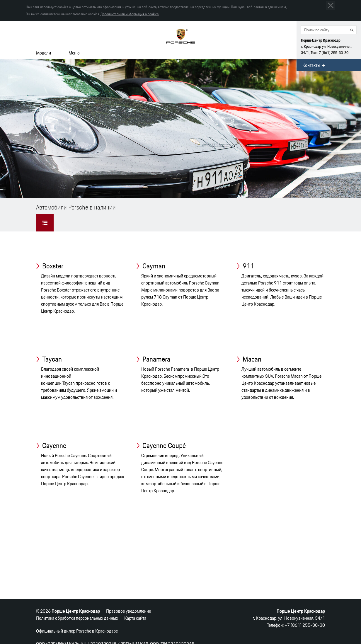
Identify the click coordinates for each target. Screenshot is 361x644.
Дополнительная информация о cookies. (130, 14)
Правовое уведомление (128, 611)
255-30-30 (333, 53)
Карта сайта (135, 618)
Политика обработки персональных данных (77, 618)
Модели (44, 53)
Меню (74, 53)
